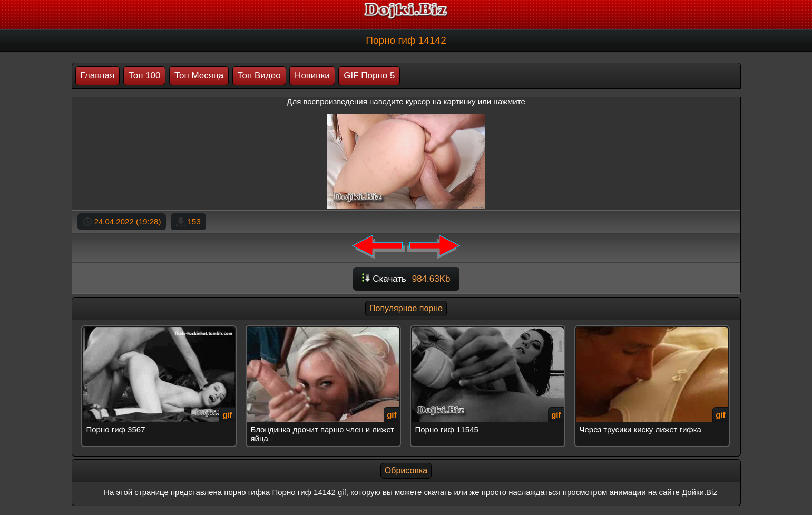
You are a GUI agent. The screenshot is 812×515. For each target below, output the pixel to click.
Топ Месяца (199, 76)
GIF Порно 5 (369, 76)
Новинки (312, 76)
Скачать (406, 279)
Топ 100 (145, 76)
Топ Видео (259, 76)
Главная (98, 76)
